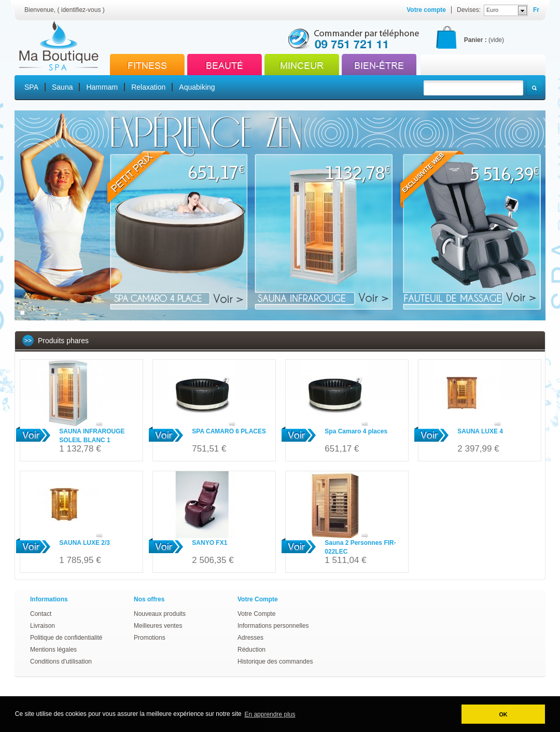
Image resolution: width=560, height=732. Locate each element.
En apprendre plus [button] (270, 714)
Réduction (251, 650)
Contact (41, 614)
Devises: (469, 10)
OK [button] (503, 714)
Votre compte (426, 10)
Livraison (43, 626)
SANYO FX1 (209, 543)
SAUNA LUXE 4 (480, 431)
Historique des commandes (275, 661)
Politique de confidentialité (66, 638)
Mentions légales (53, 650)
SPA (31, 87)
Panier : (475, 40)
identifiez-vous (81, 10)
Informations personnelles (273, 626)
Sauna (62, 87)
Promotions (150, 638)
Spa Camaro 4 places (356, 431)
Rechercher (534, 88)
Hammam (102, 87)
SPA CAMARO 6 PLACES (229, 431)
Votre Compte (256, 614)
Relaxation (148, 87)
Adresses (250, 638)
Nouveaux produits (160, 614)
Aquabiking (197, 87)
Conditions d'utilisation (61, 661)
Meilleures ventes (158, 626)
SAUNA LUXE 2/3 (85, 543)
